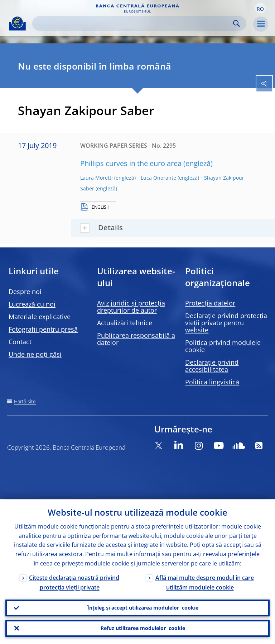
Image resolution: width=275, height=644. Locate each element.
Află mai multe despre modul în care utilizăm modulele (205, 582)
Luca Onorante (158, 178)
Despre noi (25, 292)
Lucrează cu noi (32, 304)
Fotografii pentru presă (43, 329)
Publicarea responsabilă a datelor (136, 339)
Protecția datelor (210, 303)
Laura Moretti (97, 178)
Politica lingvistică (212, 382)
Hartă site (25, 401)
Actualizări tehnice (125, 323)
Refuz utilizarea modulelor (143, 628)
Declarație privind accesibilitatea (212, 366)
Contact (20, 342)
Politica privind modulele (223, 346)
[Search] (134, 23)
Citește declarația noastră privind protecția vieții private (74, 582)
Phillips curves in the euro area (131, 163)
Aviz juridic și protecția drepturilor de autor (131, 307)
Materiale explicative (40, 317)
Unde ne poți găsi (35, 354)
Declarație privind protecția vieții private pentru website (226, 323)
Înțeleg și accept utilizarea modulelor (143, 607)
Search (237, 23)
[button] (260, 8)
